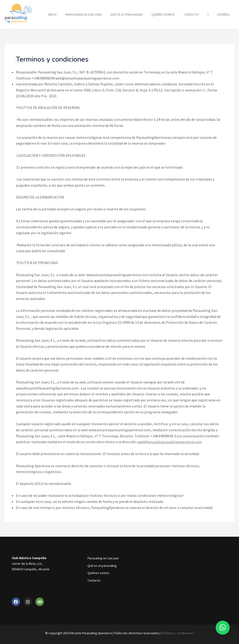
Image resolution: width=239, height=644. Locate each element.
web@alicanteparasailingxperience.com (170, 442)
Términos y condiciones (177, 633)
